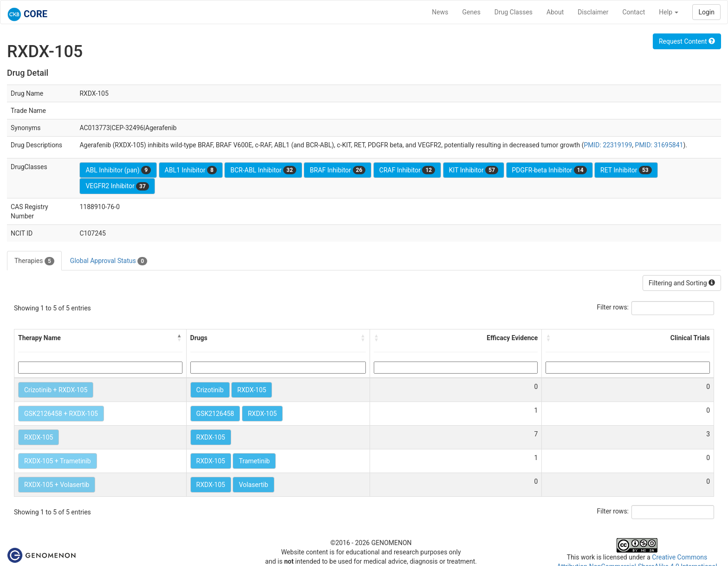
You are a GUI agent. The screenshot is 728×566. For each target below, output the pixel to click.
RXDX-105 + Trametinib (58, 461)
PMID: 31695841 (659, 145)
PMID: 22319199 (608, 145)
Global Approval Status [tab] (109, 261)
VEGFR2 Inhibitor (117, 186)
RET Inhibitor (626, 170)
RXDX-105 (252, 390)
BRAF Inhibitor (338, 170)
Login (706, 12)
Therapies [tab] (34, 261)
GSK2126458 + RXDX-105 (61, 414)
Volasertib (253, 485)
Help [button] (669, 12)
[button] (180, 338)
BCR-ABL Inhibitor (263, 170)
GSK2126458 (215, 414)
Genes (471, 12)
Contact (634, 12)
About (555, 12)
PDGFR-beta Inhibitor (549, 170)
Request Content (687, 41)
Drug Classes (513, 12)
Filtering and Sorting (682, 283)
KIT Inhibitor (474, 170)
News (440, 12)
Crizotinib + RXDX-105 (56, 390)
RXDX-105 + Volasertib (57, 485)
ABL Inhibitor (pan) (118, 170)
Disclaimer (593, 12)
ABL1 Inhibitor (191, 170)
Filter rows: (613, 307)
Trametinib (254, 461)
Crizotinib (210, 390)
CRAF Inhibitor (407, 170)
